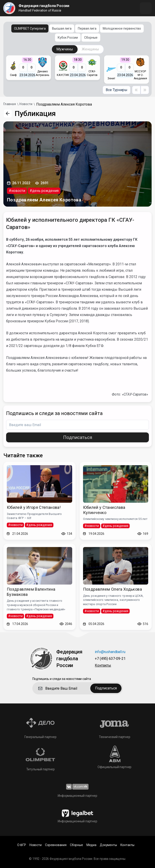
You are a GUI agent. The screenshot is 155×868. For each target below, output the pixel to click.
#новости (17, 191)
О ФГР (22, 845)
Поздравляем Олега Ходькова (112, 589)
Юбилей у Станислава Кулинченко (104, 510)
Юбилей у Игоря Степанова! (34, 507)
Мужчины (65, 49)
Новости (36, 845)
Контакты (103, 666)
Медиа (91, 845)
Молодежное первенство (122, 28)
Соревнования (56, 845)
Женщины (90, 49)
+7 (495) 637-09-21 (110, 659)
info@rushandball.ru (110, 652)
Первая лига (87, 28)
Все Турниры (117, 90)
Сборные (91, 38)
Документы (108, 845)
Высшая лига (62, 28)
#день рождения (44, 191)
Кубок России (68, 38)
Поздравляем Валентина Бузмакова (31, 592)
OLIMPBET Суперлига (30, 28)
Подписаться (78, 437)
